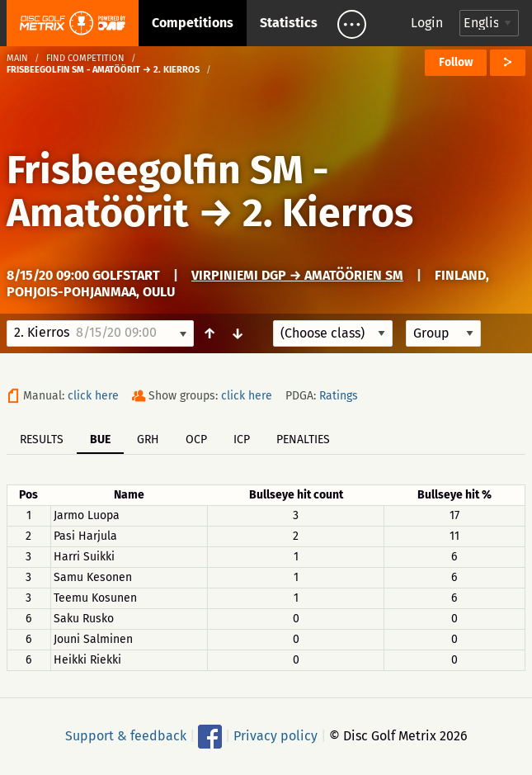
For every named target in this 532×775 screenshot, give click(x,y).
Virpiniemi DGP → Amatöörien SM (297, 275)
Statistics (289, 23)
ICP (242, 439)
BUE (100, 439)
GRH (148, 439)
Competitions (193, 23)
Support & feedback (126, 736)
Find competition (85, 58)
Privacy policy (275, 736)
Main (17, 58)
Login (427, 23)
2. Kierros (328, 213)
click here (93, 396)
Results (42, 439)
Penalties (303, 439)
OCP (196, 439)
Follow (456, 62)
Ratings (339, 396)
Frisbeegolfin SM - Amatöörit (168, 191)
